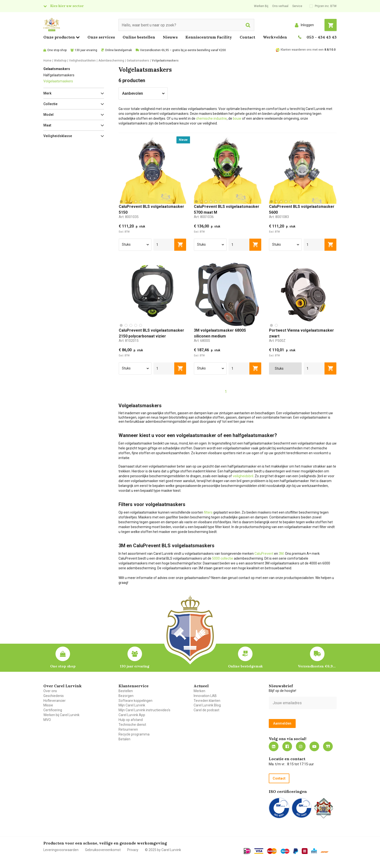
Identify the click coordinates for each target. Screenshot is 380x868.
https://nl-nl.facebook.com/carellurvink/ (287, 746)
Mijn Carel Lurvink (132, 705)
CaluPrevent (264, 554)
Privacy (133, 850)
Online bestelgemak (118, 50)
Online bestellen (139, 37)
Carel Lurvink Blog (207, 705)
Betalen (124, 739)
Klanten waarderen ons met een (302, 50)
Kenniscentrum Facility (209, 37)
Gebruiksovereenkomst (103, 850)
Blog (328, 746)
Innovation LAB (205, 696)
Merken (199, 691)
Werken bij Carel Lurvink (61, 715)
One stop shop (57, 50)
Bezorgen (126, 696)
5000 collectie (223, 558)
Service (297, 6)
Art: (129, 217)
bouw (237, 118)
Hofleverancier (55, 701)
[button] (74, 93)
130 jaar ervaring (86, 50)
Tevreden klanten (207, 701)
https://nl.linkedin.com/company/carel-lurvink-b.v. (274, 746)
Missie (48, 705)
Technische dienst (132, 725)
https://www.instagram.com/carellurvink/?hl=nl (301, 746)
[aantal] (164, 245)
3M (281, 554)
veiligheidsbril (243, 476)
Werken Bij (261, 6)
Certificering (53, 710)
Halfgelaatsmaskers (59, 75)
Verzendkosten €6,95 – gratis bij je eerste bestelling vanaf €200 (183, 50)
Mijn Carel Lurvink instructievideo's (144, 710)
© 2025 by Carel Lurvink (163, 850)
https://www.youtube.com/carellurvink (314, 746)
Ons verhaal (280, 6)
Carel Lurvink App (132, 715)
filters (208, 512)
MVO (47, 720)
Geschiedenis (54, 696)
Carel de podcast (206, 710)
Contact (247, 37)
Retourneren (128, 729)
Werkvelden (275, 37)
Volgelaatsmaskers (58, 81)
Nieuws (170, 37)
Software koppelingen (135, 701)
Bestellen (126, 691)
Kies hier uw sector (67, 6)
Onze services (101, 37)
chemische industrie (211, 118)
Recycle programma (134, 734)
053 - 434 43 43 (322, 37)
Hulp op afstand (131, 720)
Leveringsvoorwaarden (61, 850)
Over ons (50, 691)
